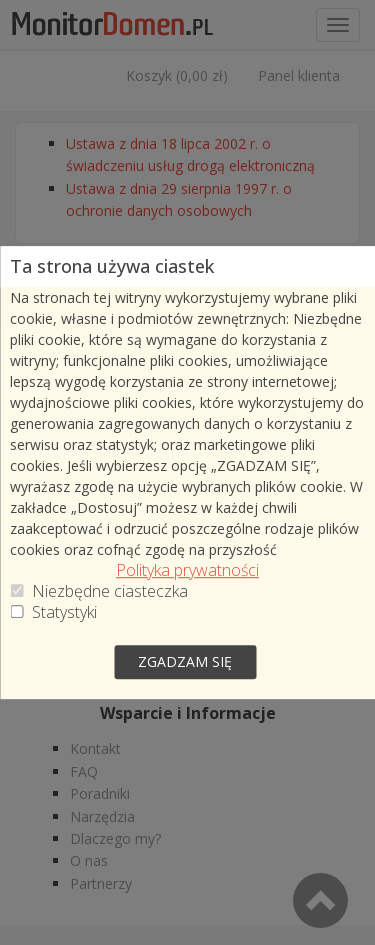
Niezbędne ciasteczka (110, 592)
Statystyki (64, 613)
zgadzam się (185, 661)
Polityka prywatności (187, 571)
